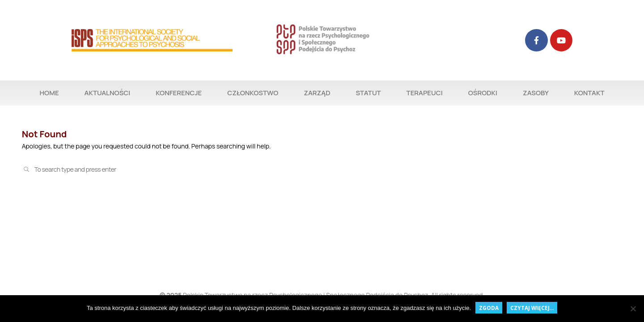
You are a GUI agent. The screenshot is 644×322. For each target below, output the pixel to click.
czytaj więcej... (532, 308)
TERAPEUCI (425, 93)
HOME (49, 93)
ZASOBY (536, 93)
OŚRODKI (483, 93)
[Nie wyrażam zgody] (633, 309)
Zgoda (489, 308)
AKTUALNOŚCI (108, 93)
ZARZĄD (317, 93)
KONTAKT (589, 93)
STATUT (368, 93)
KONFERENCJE (179, 93)
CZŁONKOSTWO (253, 93)
